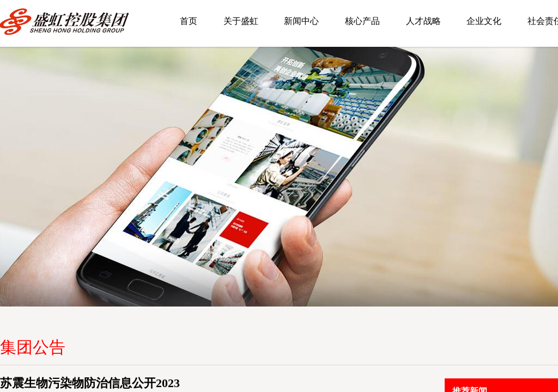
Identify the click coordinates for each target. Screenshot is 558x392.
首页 (189, 21)
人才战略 (423, 21)
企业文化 (484, 21)
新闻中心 (301, 21)
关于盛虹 (241, 21)
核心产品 (362, 21)
